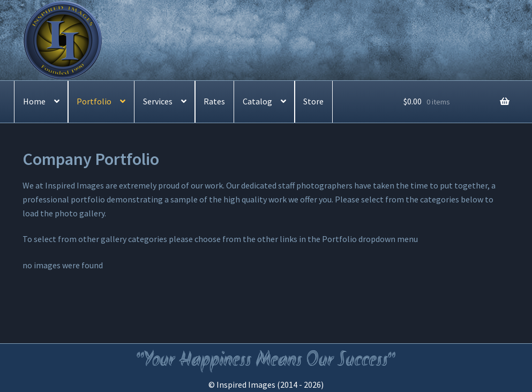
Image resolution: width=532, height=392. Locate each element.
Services (158, 101)
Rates (214, 101)
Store (313, 101)
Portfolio (94, 101)
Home (34, 101)
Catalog (257, 101)
